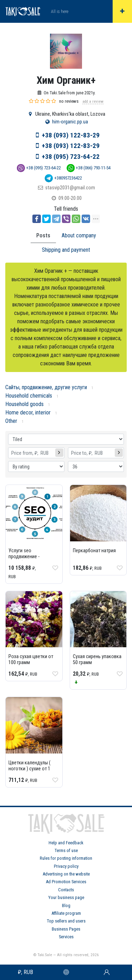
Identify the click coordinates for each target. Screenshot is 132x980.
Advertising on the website (66, 874)
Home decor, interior (28, 413)
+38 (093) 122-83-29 (71, 135)
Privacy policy (66, 866)
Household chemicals (29, 396)
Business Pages (66, 929)
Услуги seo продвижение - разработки (24, 557)
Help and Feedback (66, 843)
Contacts (66, 890)
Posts (43, 235)
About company (79, 235)
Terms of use (66, 850)
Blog (66, 905)
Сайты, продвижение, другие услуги (46, 387)
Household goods (24, 404)
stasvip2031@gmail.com (70, 188)
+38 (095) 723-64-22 (71, 157)
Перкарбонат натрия (94, 551)
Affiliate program (66, 913)
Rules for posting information (66, 858)
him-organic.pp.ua (70, 122)
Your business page (66, 897)
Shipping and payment (66, 250)
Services (66, 937)
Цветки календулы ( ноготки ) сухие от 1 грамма (29, 769)
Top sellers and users (66, 921)
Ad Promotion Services (66, 882)
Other (11, 421)
